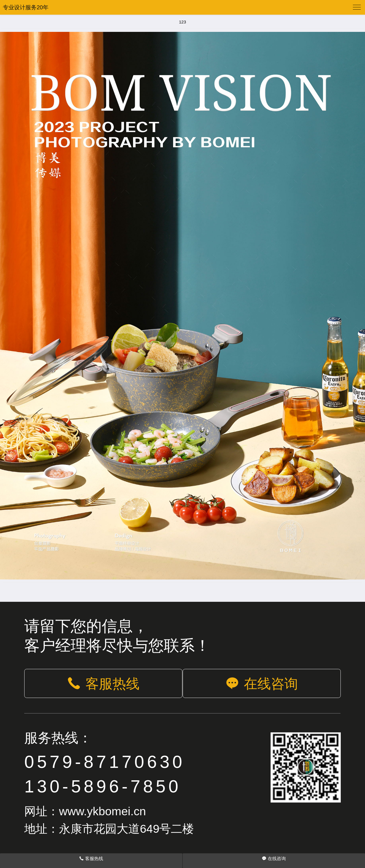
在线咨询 (262, 684)
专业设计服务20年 (26, 7)
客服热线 (103, 684)
